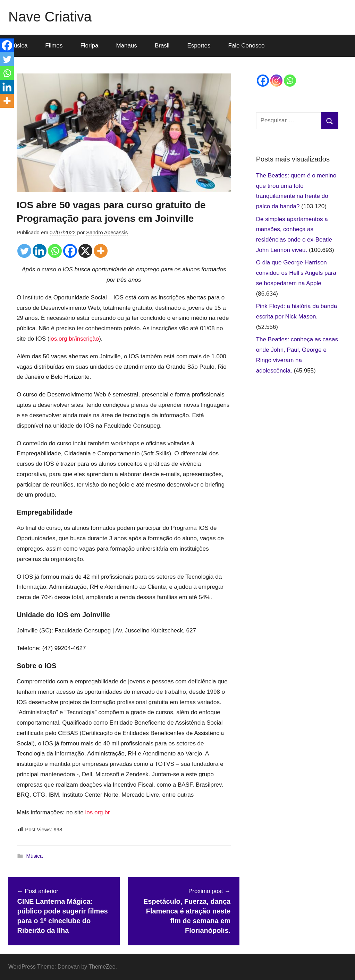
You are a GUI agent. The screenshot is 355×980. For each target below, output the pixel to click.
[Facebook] (70, 251)
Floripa (89, 46)
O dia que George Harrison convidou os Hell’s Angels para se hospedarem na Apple (296, 273)
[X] (85, 251)
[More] (101, 251)
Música (35, 856)
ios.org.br (97, 812)
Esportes (199, 46)
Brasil (162, 46)
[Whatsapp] (55, 251)
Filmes (54, 46)
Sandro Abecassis (107, 232)
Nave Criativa (50, 17)
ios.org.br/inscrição (74, 339)
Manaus (126, 46)
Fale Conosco (246, 46)
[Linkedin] (40, 251)
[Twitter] (24, 251)
